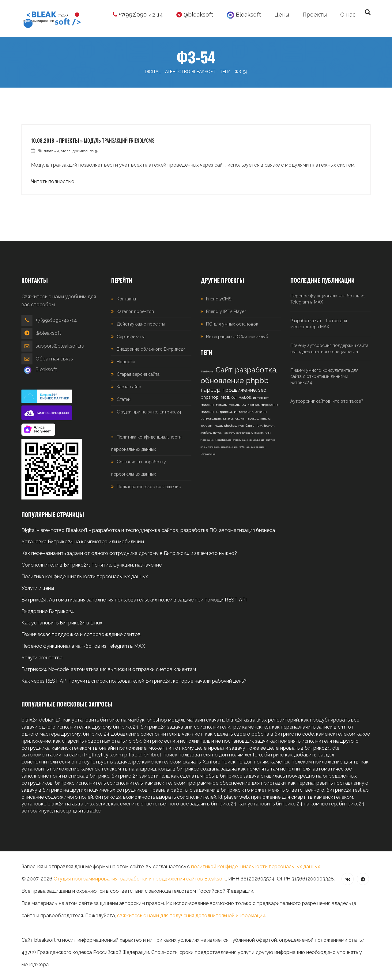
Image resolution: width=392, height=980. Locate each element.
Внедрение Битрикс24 (48, 611)
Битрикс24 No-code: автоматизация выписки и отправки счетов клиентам (109, 669)
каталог (228, 419)
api (248, 447)
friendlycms (207, 371)
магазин (207, 412)
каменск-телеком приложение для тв (315, 762)
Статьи (124, 399)
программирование (263, 405)
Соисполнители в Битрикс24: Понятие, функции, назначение (92, 565)
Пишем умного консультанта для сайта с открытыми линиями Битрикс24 (324, 376)
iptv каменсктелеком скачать (166, 762)
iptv (259, 426)
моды (218, 426)
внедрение (258, 447)
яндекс (265, 419)
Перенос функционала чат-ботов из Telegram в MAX (328, 299)
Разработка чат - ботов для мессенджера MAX (319, 324)
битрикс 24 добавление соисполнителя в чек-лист (143, 734)
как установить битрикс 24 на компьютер (288, 804)
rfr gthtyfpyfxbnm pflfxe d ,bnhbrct (122, 755)
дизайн (261, 412)
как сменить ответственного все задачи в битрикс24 (174, 804)
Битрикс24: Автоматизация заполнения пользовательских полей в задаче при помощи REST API (134, 600)
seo (262, 390)
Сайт (224, 370)
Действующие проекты (141, 324)
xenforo (206, 433)
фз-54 (94, 151)
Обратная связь (54, 359)
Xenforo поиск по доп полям (236, 762)
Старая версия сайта (138, 374)
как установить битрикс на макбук (104, 720)
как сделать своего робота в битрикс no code (259, 734)
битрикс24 (224, 412)
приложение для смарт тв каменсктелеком (302, 797)
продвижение (239, 390)
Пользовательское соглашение (149, 487)
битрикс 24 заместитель (140, 776)
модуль (221, 405)
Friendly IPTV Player (226, 311)
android (236, 440)
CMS (242, 447)
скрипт (241, 419)
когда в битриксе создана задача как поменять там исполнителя (234, 769)
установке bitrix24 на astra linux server (65, 804)
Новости (126, 362)
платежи (51, 151)
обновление (222, 381)
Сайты (250, 426)
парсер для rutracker (78, 811)
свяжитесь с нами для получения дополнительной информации (191, 916)
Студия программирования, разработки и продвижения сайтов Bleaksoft (140, 879)
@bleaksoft (195, 15)
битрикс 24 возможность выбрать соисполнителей (156, 797)
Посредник (207, 440)
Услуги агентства (42, 658)
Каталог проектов (135, 311)
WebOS (245, 398)
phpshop (210, 397)
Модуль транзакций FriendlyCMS (119, 141)
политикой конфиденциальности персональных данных (256, 867)
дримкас (80, 151)
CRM (268, 433)
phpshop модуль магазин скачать (185, 720)
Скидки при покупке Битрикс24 (149, 412)
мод (225, 397)
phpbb (257, 381)
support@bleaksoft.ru (60, 346)
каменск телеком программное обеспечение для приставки (215, 783)
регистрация (211, 418)
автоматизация (244, 433)
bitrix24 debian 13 (41, 720)
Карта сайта (129, 387)
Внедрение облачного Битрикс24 (151, 349)
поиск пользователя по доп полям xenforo (213, 755)
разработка (256, 370)
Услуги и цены (38, 588)
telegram (229, 433)
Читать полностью (53, 181)
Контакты (126, 299)
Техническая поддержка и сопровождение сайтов (81, 634)
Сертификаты (131, 337)
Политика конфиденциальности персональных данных (85, 577)
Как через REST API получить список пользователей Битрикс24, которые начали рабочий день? (134, 681)
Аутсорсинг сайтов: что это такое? (327, 401)
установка (214, 447)
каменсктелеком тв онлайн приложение (99, 748)
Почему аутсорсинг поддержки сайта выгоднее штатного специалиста (329, 349)
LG (244, 405)
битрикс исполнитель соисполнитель (99, 783)
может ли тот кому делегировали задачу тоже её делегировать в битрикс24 (239, 748)
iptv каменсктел (251, 727)
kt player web (234, 797)
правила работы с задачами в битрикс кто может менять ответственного (237, 790)
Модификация (223, 440)
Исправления (208, 454)
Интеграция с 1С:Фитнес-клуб (237, 337)
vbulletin (259, 433)
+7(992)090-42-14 (138, 15)
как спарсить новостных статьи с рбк (97, 741)
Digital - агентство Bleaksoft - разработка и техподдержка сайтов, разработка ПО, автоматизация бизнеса (148, 530)
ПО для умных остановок (232, 324)
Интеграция (244, 412)
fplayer (269, 426)
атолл (66, 151)
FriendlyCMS (219, 299)
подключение (229, 447)
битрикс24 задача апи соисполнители (185, 727)
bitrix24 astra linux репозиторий (263, 720)
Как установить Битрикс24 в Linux (62, 623)
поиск (217, 433)
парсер (211, 390)
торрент (207, 426)
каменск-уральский (253, 440)
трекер (253, 419)
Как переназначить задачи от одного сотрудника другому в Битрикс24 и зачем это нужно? (129, 553)
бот (234, 398)
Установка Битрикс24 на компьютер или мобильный (83, 542)
